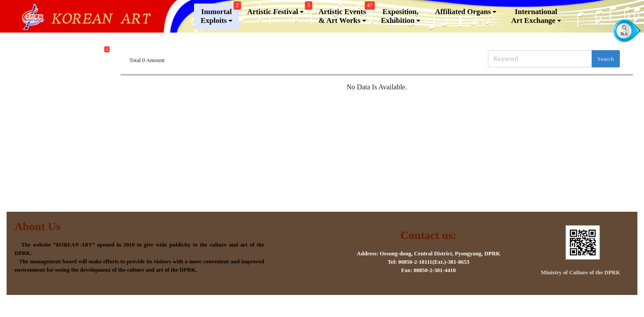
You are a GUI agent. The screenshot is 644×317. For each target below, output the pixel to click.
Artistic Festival (279, 14)
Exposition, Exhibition (401, 21)
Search (606, 59)
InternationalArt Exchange (536, 21)
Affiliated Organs (466, 16)
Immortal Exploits (220, 19)
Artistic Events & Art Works (346, 19)
